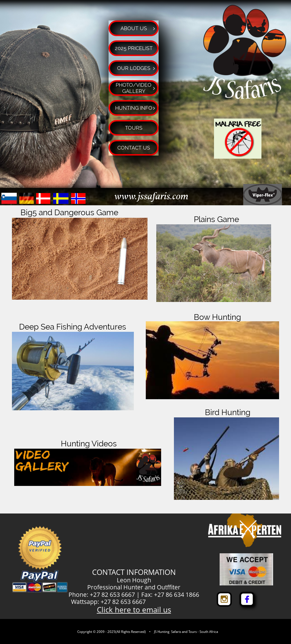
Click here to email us (134, 610)
